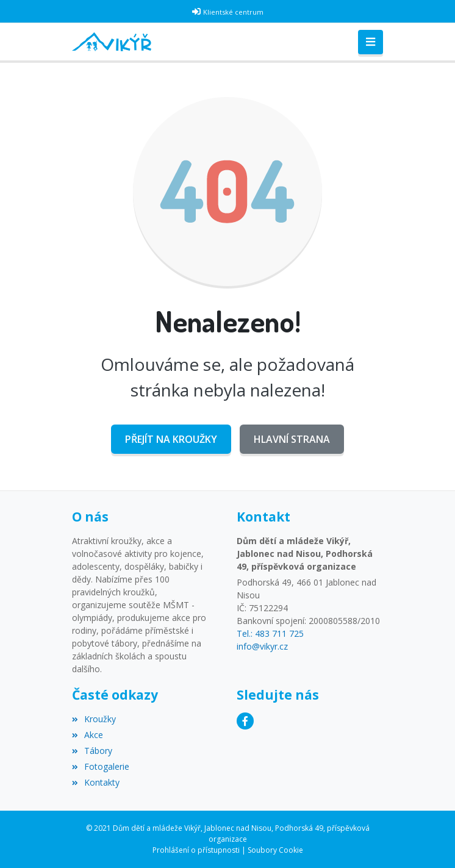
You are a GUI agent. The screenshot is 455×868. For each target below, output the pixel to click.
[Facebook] (245, 721)
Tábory (92, 751)
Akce (88, 735)
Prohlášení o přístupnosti (196, 850)
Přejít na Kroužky (171, 439)
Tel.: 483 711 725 (270, 633)
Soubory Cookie (275, 850)
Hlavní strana (292, 439)
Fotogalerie (101, 766)
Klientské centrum (233, 12)
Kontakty (96, 782)
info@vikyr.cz (262, 646)
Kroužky (94, 719)
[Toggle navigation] (371, 42)
